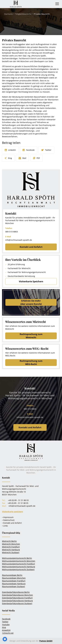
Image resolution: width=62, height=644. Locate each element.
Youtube (6, 625)
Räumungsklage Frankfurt (14, 581)
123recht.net (8, 633)
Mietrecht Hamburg (11, 550)
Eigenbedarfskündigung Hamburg (17, 601)
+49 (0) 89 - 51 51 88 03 (18, 500)
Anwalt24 (6, 630)
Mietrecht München (11, 544)
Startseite (8, 14)
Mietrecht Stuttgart (11, 552)
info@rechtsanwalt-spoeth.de (19, 240)
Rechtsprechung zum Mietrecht (31, 336)
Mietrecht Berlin (9, 541)
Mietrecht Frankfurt (11, 547)
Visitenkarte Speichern (31, 281)
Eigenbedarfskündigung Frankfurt (17, 598)
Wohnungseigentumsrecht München (19, 561)
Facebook (6, 619)
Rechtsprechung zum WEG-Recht (31, 363)
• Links (5, 526)
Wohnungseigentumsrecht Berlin (17, 558)
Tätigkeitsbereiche (23, 14)
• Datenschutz (8, 520)
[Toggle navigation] (57, 4)
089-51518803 (12, 232)
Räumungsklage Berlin (12, 575)
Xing (4, 627)
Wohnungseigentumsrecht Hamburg (19, 567)
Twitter (5, 622)
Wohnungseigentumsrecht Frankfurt (18, 564)
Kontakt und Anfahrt (31, 247)
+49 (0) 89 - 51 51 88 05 (18, 503)
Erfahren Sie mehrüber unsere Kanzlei (31, 302)
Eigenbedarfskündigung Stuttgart (17, 603)
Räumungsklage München (14, 578)
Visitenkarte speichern (12, 512)
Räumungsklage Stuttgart (13, 586)
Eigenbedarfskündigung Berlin (16, 592)
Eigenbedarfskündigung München (17, 595)
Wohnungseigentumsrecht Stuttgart (18, 569)
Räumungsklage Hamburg (14, 584)
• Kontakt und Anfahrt (12, 523)
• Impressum (8, 517)
